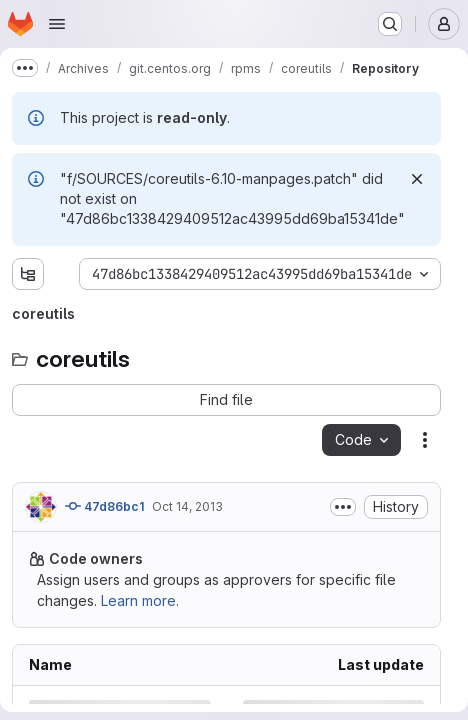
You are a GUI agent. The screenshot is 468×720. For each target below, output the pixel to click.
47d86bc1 (104, 506)
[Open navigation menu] (57, 24)
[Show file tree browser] (28, 274)
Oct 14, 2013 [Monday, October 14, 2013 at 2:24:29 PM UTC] (187, 506)
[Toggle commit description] (343, 507)
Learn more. (140, 600)
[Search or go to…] (390, 24)
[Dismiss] (417, 179)
